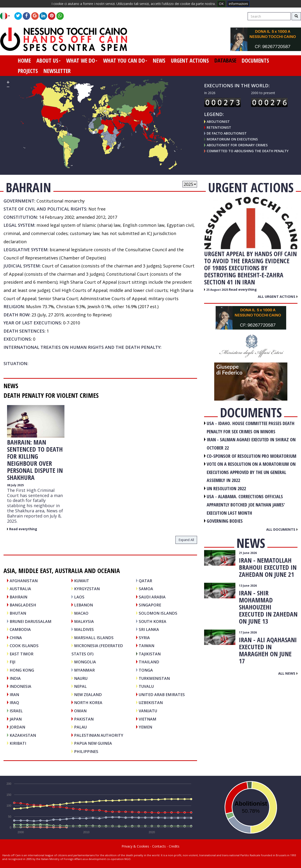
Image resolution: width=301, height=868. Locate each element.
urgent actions (190, 60)
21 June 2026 (248, 553)
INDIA (15, 678)
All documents (282, 529)
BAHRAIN (18, 597)
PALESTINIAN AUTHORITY (99, 735)
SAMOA (146, 589)
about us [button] (49, 60)
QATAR (145, 581)
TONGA (146, 670)
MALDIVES (84, 629)
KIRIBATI (18, 743)
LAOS (79, 597)
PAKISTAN (84, 719)
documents (255, 60)
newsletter (57, 71)
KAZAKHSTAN (23, 735)
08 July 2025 (15, 485)
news (159, 60)
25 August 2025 (218, 290)
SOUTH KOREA (152, 621)
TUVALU (146, 686)
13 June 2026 (248, 586)
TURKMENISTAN (154, 678)
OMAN (80, 711)
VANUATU (148, 711)
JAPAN (16, 719)
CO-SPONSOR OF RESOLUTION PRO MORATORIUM (251, 456)
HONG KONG (22, 670)
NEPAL (80, 686)
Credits (174, 846)
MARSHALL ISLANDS (94, 638)
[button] (7, 16)
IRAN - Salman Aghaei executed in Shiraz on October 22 (251, 444)
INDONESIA (20, 686)
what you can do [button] (125, 60)
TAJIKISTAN (150, 654)
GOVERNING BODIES (225, 521)
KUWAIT (82, 581)
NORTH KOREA (88, 703)
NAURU (81, 678)
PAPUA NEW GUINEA (93, 743)
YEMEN (145, 727)
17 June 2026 (248, 632)
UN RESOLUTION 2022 (226, 488)
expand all (186, 540)
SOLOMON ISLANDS (158, 613)
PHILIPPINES (86, 751)
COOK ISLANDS (24, 646)
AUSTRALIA (20, 589)
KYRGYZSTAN (87, 589)
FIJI (12, 662)
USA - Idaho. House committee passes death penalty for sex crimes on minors (251, 427)
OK (221, 4)
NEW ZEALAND (88, 695)
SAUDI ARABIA (152, 597)
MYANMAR (84, 670)
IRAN (14, 695)
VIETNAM (148, 719)
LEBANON (83, 605)
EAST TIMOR (22, 654)
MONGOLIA (85, 662)
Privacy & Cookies (135, 846)
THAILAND (149, 662)
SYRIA (144, 638)
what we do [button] (82, 60)
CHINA (16, 638)
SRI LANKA (149, 629)
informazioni (238, 4)
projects (28, 71)
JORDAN (17, 727)
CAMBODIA (20, 629)
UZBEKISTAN (151, 703)
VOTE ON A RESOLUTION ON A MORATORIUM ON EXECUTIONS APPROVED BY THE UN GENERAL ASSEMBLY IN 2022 (251, 472)
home (24, 60)
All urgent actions (278, 296)
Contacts (159, 846)
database (225, 60)
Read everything (23, 529)
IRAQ (14, 703)
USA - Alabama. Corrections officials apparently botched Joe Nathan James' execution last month (246, 505)
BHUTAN (18, 613)
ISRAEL (16, 711)
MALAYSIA (84, 621)
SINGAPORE (150, 605)
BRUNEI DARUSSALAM (31, 621)
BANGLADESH (23, 605)
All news (288, 673)
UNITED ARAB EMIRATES (162, 695)
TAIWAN (147, 646)
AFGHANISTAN (24, 581)
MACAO (81, 613)
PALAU (80, 727)
